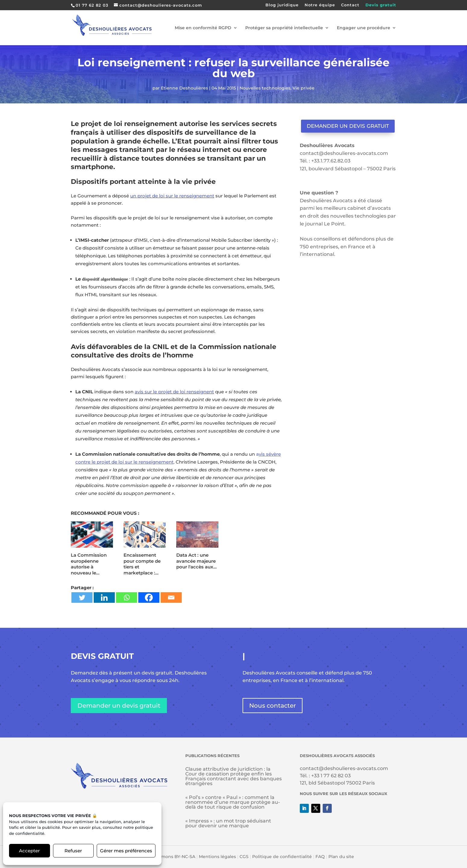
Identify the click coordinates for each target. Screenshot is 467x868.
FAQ (320, 857)
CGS (244, 857)
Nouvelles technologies (265, 88)
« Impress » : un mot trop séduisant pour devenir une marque (228, 823)
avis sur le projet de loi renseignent (174, 392)
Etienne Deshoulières (184, 88)
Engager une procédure (364, 28)
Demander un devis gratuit (348, 126)
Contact (350, 5)
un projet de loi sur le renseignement (172, 196)
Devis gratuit (381, 5)
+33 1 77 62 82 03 (331, 776)
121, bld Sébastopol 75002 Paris (337, 783)
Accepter (29, 851)
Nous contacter (273, 706)
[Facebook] (149, 598)
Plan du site (341, 857)
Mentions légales (217, 857)
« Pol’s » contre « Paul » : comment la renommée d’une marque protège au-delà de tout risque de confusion (233, 802)
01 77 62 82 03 (92, 5)
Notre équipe (320, 5)
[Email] (171, 598)
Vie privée (304, 88)
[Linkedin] (104, 598)
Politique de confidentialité (282, 857)
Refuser (73, 851)
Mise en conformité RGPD (203, 28)
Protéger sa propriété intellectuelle (284, 28)
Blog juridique (282, 5)
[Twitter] (82, 598)
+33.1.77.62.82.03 (331, 161)
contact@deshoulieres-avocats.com (344, 153)
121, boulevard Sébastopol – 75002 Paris (348, 169)
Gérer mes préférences (126, 851)
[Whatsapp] (127, 598)
